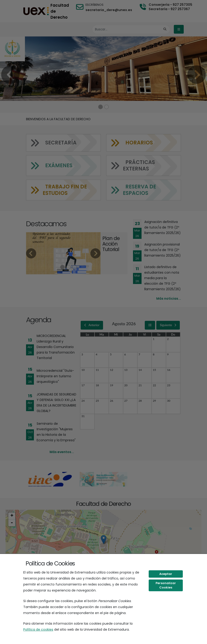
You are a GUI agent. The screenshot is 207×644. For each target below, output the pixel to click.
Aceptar (166, 574)
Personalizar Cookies (166, 585)
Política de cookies (38, 629)
